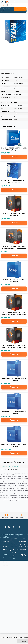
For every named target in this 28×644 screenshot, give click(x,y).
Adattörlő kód (23, 544)
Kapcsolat (14, 539)
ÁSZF (23, 539)
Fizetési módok (5, 541)
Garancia (5, 549)
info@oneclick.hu (14, 558)
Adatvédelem (23, 541)
